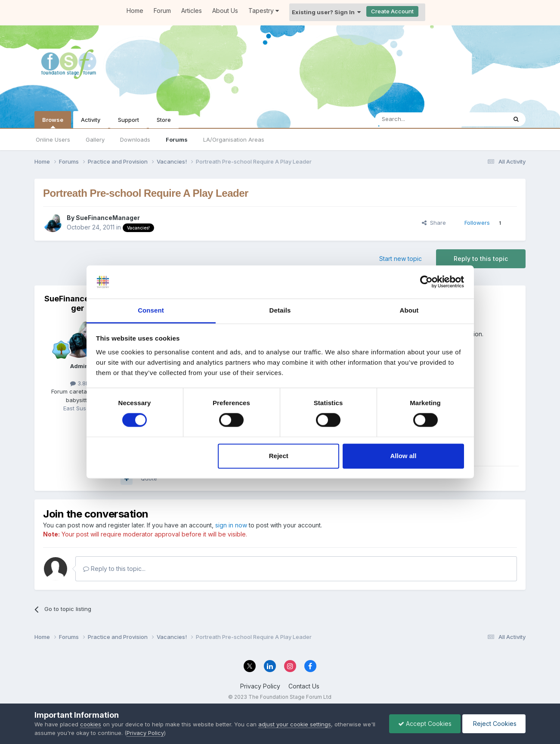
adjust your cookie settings (295, 724)
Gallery (95, 139)
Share (434, 223)
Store (164, 120)
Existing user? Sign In (326, 12)
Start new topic (401, 259)
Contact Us (304, 686)
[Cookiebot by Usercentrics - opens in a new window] (426, 282)
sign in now (231, 525)
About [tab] (409, 310)
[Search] (419, 119)
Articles (192, 11)
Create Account (392, 11)
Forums (177, 139)
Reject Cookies (494, 724)
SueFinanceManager (108, 218)
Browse (53, 122)
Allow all (404, 456)
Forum (162, 11)
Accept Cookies (425, 724)
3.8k (79, 383)
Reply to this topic (481, 259)
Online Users (53, 139)
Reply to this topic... (114, 569)
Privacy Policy (260, 686)
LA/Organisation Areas (234, 139)
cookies (91, 724)
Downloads (135, 139)
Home (135, 11)
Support (128, 120)
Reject (279, 456)
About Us (225, 11)
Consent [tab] (151, 310)
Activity (91, 120)
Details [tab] (280, 310)
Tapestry (264, 11)
